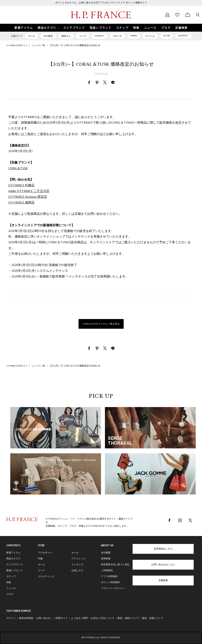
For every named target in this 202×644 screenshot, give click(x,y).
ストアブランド (15, 565)
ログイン (11, 618)
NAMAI (134, 36)
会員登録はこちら (163, 549)
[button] (48, 28)
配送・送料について (128, 618)
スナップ (11, 577)
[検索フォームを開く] (198, 15)
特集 (9, 583)
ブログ (10, 595)
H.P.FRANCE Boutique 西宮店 (28, 197)
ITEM (41, 546)
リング (83, 36)
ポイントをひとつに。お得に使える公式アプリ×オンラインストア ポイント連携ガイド (101, 3)
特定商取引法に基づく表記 (115, 565)
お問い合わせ (43, 618)
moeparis (99, 36)
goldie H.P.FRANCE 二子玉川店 (29, 192)
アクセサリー (45, 553)
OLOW (166, 36)
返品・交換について (153, 618)
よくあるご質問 (79, 618)
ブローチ (117, 36)
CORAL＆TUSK (18, 169)
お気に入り (77, 571)
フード (41, 571)
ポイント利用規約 (110, 583)
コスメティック (46, 577)
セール (32, 36)
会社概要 (106, 553)
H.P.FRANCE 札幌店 (21, 186)
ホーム (41, 565)
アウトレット (79, 559)
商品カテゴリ (13, 559)
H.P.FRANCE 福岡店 (21, 203)
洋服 (40, 559)
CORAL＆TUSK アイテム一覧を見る (101, 324)
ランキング (77, 565)
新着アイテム (13, 553)
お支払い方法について (103, 618)
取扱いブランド (15, 571)
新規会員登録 (26, 618)
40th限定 (48, 36)
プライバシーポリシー (113, 589)
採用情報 (106, 559)
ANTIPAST (183, 36)
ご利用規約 (107, 571)
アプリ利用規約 (109, 577)
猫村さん (66, 36)
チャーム (150, 36)
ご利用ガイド (61, 618)
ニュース (11, 589)
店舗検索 (163, 581)
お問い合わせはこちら (163, 565)
